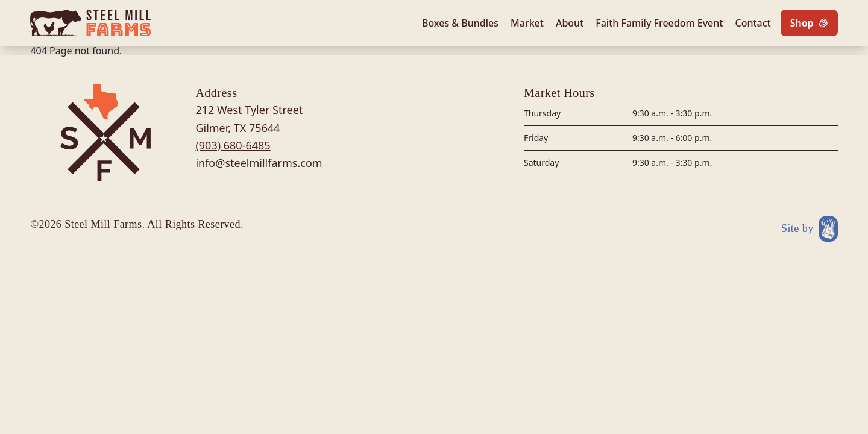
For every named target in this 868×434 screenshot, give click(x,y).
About (570, 23)
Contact (753, 23)
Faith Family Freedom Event (659, 23)
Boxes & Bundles (460, 23)
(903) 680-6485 (233, 145)
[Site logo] (90, 23)
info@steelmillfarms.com (259, 163)
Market (527, 23)
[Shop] (809, 23)
